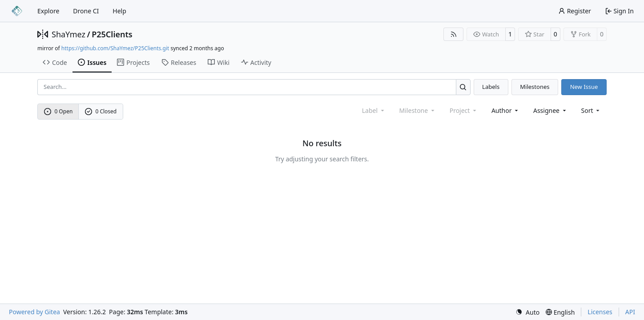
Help (119, 11)
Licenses (600, 312)
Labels (491, 87)
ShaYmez (68, 34)
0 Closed (101, 111)
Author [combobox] (505, 110)
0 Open (58, 111)
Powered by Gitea (34, 312)
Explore (48, 11)
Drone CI (86, 11)
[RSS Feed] (454, 34)
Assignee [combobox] (550, 110)
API (630, 312)
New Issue (584, 87)
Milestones (535, 87)
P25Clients (112, 34)
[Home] (17, 11)
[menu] (591, 110)
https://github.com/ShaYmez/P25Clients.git (115, 48)
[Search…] (463, 87)
